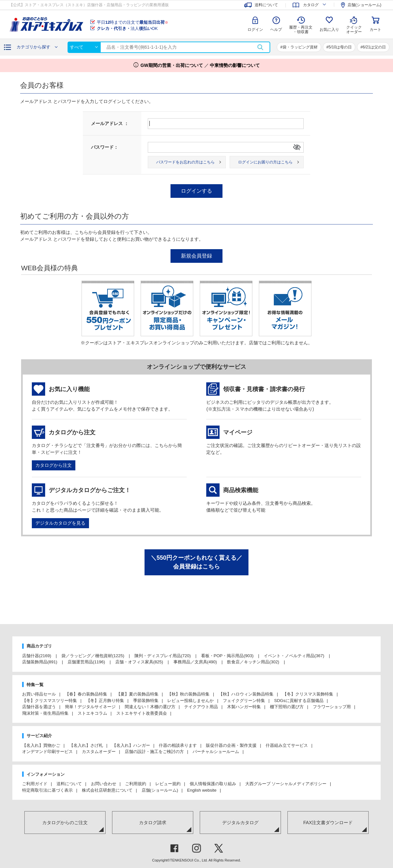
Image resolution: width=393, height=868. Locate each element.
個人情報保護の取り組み (213, 784)
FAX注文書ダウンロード (328, 823)
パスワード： (105, 147)
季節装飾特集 (146, 701)
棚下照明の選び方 (287, 707)
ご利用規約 (136, 784)
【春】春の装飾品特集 (86, 694)
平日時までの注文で (133, 22)
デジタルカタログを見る (60, 523)
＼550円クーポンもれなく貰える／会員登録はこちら (196, 562)
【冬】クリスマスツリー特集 (50, 701)
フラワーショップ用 (332, 707)
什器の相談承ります (178, 745)
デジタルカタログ (240, 823)
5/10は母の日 (340, 47)
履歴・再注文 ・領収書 (301, 30)
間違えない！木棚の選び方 (150, 707)
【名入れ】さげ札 (86, 745)
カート (375, 30)
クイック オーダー (354, 25)
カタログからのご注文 (65, 823)
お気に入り (329, 30)
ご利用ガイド (35, 784)
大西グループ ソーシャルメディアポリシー (286, 784)
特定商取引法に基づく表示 (47, 790)
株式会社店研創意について (107, 790)
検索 (260, 47)
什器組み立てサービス (287, 745)
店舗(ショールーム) (160, 790)
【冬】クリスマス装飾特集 (308, 694)
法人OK (127, 28)
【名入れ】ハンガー (131, 745)
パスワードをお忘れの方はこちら (185, 162)
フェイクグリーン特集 (244, 701)
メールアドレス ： (110, 123)
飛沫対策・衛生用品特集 (45, 713)
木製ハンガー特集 (244, 707)
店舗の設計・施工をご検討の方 (154, 752)
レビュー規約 (168, 784)
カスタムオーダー (99, 752)
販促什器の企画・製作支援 (231, 745)
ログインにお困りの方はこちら (265, 162)
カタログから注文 (54, 465)
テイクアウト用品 (201, 707)
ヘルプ (276, 30)
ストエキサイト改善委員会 (142, 713)
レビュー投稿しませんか (190, 701)
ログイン (255, 30)
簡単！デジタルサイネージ (90, 707)
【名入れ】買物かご (41, 745)
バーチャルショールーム (216, 752)
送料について (69, 784)
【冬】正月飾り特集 (105, 701)
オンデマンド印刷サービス (47, 752)
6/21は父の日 (374, 47)
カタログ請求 (153, 823)
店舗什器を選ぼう (39, 707)
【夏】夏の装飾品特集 (137, 694)
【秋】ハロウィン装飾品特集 (246, 694)
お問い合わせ (104, 784)
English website (202, 790)
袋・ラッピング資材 (300, 47)
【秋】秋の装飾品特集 (188, 694)
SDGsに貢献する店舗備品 (299, 701)
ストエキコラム (92, 713)
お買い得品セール (39, 694)
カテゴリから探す (33, 47)
